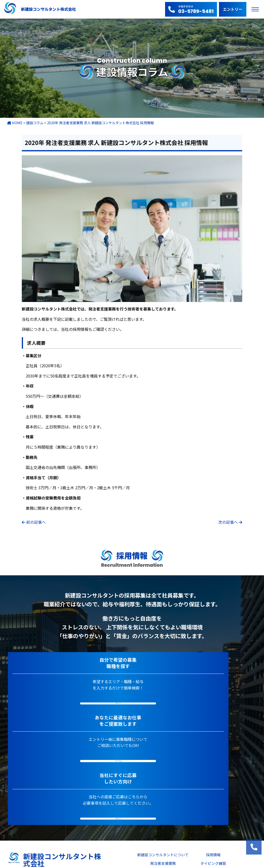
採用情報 (213, 758)
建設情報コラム (213, 775)
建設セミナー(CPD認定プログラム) (182, 799)
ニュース (163, 784)
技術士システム (213, 784)
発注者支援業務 (163, 767)
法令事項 (182, 825)
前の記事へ (36, 522)
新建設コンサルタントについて (163, 758)
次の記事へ (228, 522)
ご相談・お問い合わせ (182, 817)
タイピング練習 (213, 767)
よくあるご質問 (182, 808)
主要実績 (163, 775)
